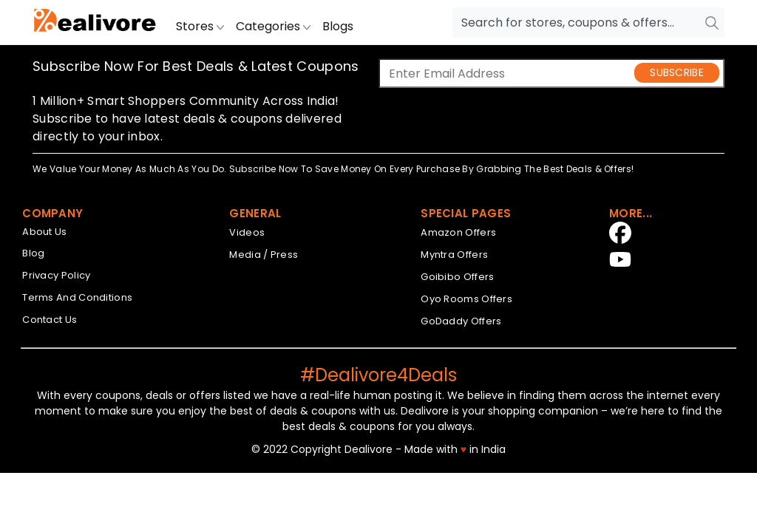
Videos (247, 232)
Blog (33, 253)
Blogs (338, 26)
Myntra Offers (454, 255)
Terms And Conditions (77, 297)
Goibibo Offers (457, 277)
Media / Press (264, 255)
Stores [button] (200, 26)
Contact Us (50, 320)
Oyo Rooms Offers (466, 299)
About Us (44, 232)
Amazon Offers (458, 232)
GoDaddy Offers (461, 321)
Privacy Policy (56, 275)
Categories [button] (273, 26)
